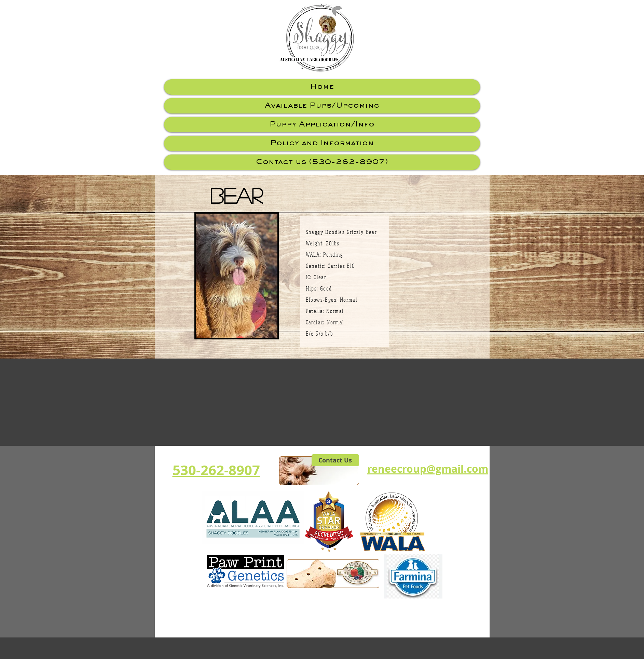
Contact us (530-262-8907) (322, 162)
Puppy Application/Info (322, 125)
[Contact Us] (335, 460)
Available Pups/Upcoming (322, 106)
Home (322, 87)
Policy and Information (322, 143)
